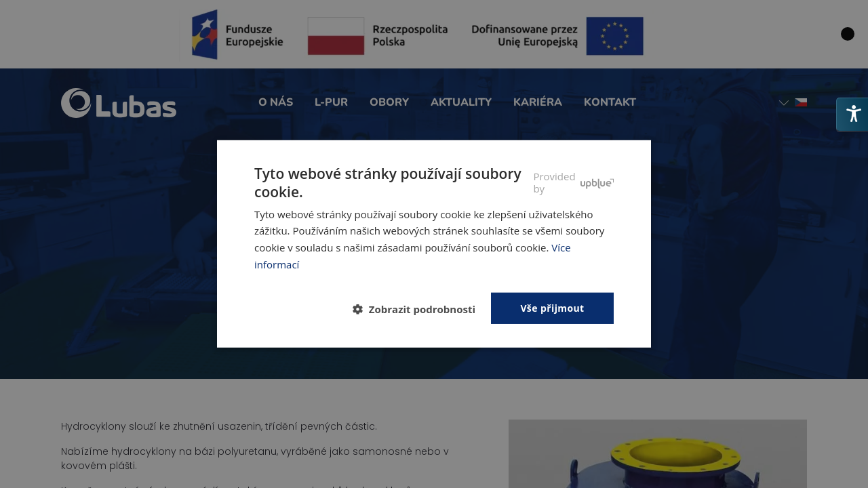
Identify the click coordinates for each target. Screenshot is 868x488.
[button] (419, 309)
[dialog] (434, 244)
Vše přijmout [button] (552, 307)
